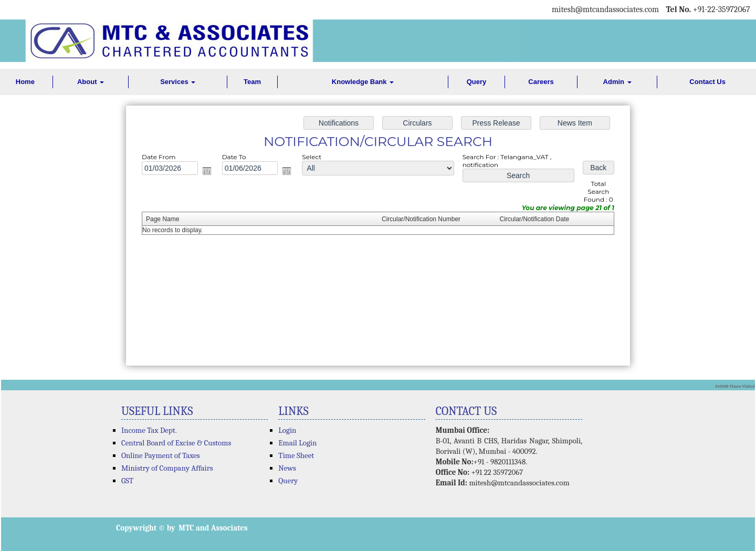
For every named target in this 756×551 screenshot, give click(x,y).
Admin (617, 82)
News (287, 468)
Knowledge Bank (363, 82)
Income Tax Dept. (149, 430)
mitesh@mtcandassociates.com (519, 483)
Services (178, 82)
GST (127, 481)
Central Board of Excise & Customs (176, 443)
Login (287, 430)
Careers (541, 82)
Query (477, 82)
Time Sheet (296, 455)
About (91, 82)
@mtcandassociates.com (617, 9)
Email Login (297, 443)
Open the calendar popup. (212, 173)
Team (252, 82)
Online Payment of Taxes (161, 455)
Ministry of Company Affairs (167, 468)
